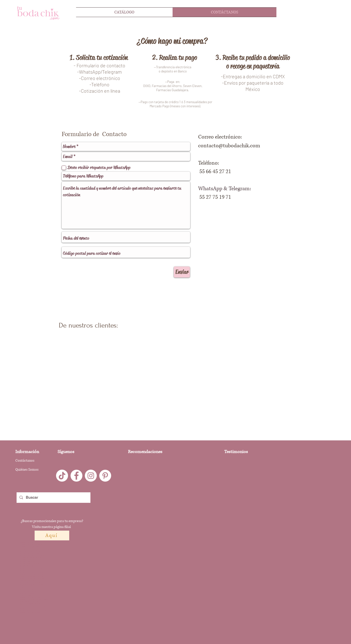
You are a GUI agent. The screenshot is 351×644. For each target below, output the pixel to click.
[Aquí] (52, 535)
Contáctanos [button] (25, 461)
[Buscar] (53, 498)
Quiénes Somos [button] (27, 470)
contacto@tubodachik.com (229, 146)
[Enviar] (182, 272)
